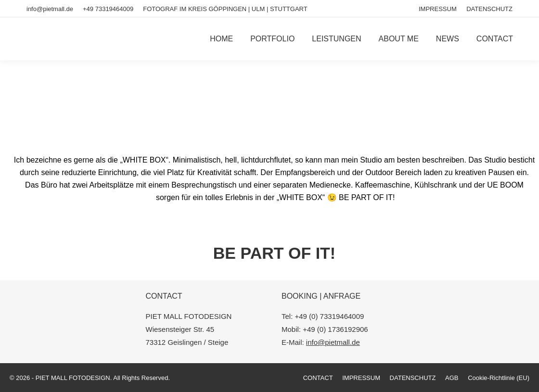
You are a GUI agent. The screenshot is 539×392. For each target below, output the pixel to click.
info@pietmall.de (50, 9)
